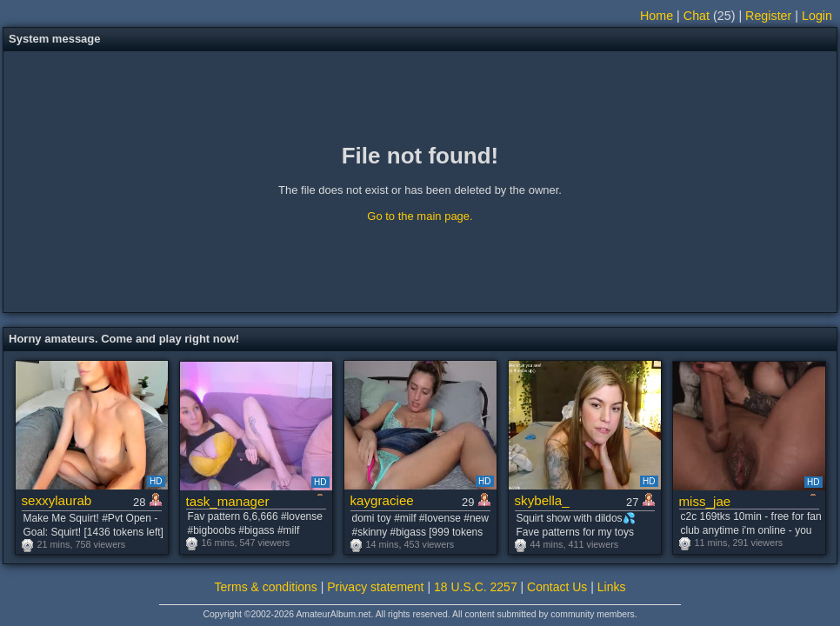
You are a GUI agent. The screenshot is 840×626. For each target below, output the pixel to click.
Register (768, 16)
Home (657, 16)
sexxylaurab (57, 500)
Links (612, 587)
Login (817, 16)
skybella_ (542, 500)
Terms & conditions (266, 587)
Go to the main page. (420, 216)
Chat (697, 16)
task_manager (228, 501)
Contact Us (557, 587)
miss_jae (705, 501)
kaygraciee (382, 500)
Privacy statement (375, 587)
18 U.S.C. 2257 (476, 587)
